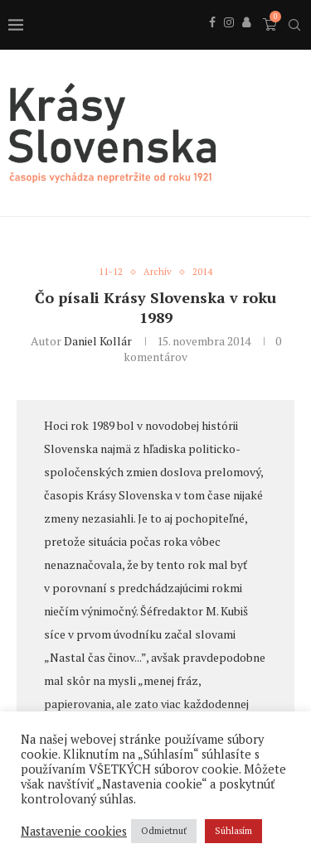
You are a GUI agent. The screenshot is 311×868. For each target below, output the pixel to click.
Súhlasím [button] (233, 831)
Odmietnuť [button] (164, 831)
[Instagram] (229, 41)
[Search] (294, 25)
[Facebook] (212, 41)
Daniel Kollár (98, 341)
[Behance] (246, 41)
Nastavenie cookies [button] (74, 832)
